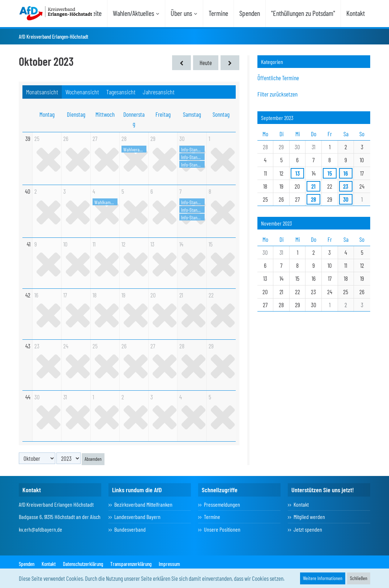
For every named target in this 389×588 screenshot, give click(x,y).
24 (66, 346)
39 (28, 138)
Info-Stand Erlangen (193, 149)
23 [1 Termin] (346, 186)
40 (28, 191)
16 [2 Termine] (346, 173)
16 (36, 295)
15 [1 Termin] (330, 173)
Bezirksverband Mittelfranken (143, 504)
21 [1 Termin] (313, 186)
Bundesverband (130, 529)
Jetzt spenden (308, 529)
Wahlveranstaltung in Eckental (135, 149)
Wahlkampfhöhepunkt (106, 202)
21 (181, 295)
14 (181, 244)
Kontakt (301, 504)
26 (66, 138)
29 (153, 138)
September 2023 (277, 118)
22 (211, 295)
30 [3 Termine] (346, 199)
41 (29, 244)
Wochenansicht (82, 92)
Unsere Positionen (222, 529)
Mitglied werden (309, 517)
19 (123, 295)
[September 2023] (181, 63)
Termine (212, 517)
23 (37, 346)
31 (65, 397)
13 (152, 244)
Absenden (93, 459)
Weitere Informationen (323, 578)
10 (65, 244)
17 (65, 295)
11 (94, 244)
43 (28, 346)
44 (28, 397)
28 (124, 138)
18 (95, 295)
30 (182, 138)
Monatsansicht (42, 92)
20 (153, 295)
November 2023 (277, 223)
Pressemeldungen (222, 504)
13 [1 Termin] (298, 173)
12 (123, 244)
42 (28, 295)
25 (37, 138)
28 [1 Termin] (313, 199)
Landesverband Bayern (137, 517)
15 (211, 244)
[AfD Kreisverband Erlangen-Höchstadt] (56, 13)
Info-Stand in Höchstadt (193, 165)
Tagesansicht (121, 92)
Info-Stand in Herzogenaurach (193, 157)
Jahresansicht (159, 92)
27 (95, 138)
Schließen (359, 578)
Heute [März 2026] (206, 63)
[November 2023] (230, 63)
